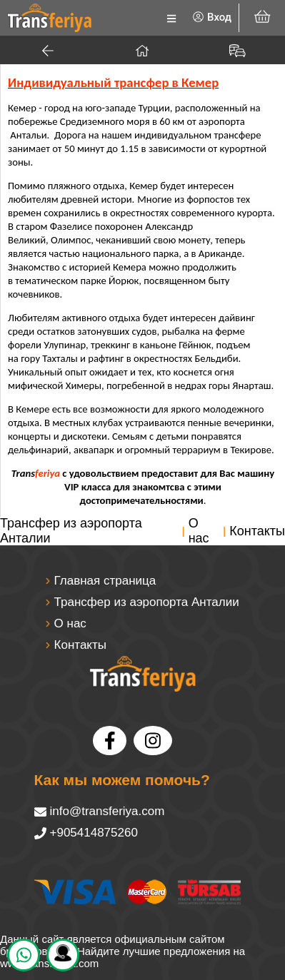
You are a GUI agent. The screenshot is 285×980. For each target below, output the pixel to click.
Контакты (257, 531)
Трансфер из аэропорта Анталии (71, 531)
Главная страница (105, 581)
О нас (199, 531)
